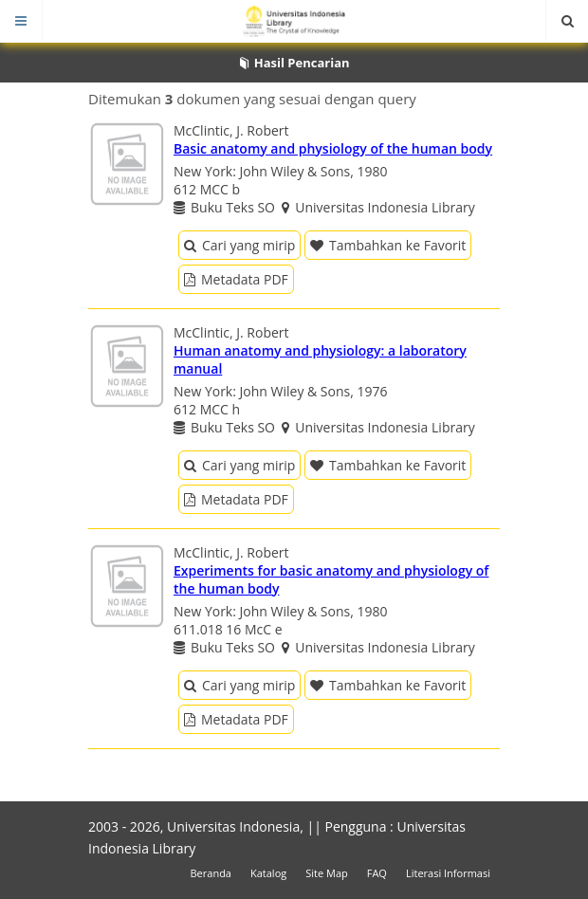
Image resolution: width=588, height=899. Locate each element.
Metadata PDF (236, 279)
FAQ (377, 873)
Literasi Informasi (448, 873)
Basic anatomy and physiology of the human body (333, 148)
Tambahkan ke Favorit (388, 245)
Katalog (268, 873)
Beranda (211, 873)
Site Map (327, 873)
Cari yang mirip (239, 245)
